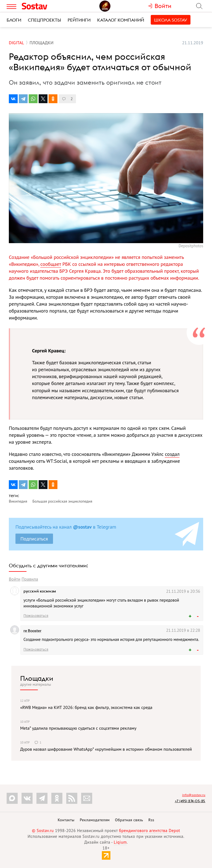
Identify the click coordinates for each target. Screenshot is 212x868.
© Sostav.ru (43, 831)
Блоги (14, 20)
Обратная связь (129, 820)
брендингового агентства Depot (149, 831)
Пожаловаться (36, 615)
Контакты (66, 820)
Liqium (120, 842)
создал (172, 454)
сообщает (51, 264)
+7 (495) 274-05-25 (190, 801)
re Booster (32, 631)
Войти (15, 579)
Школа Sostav (171, 20)
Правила (30, 579)
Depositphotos (191, 246)
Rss (151, 820)
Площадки (37, 678)
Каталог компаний (121, 20)
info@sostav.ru (194, 795)
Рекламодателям (95, 820)
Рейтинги (79, 20)
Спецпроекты (44, 20)
